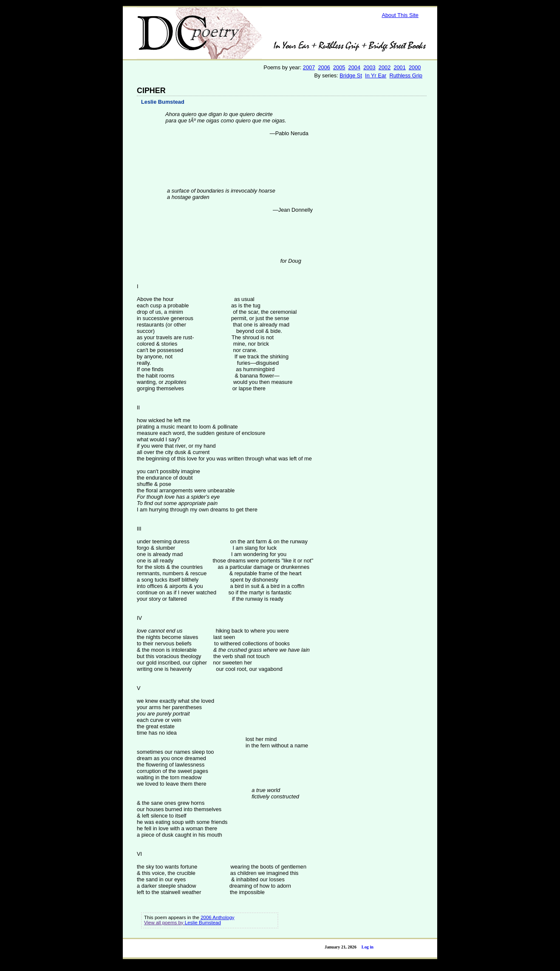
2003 (369, 67)
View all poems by (164, 923)
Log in (368, 947)
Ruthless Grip (406, 75)
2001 (399, 67)
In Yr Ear (376, 75)
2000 (415, 67)
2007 (309, 67)
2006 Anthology (217, 917)
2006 (324, 67)
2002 (385, 67)
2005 (339, 67)
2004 (354, 67)
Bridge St (351, 75)
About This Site (400, 15)
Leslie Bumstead (163, 102)
